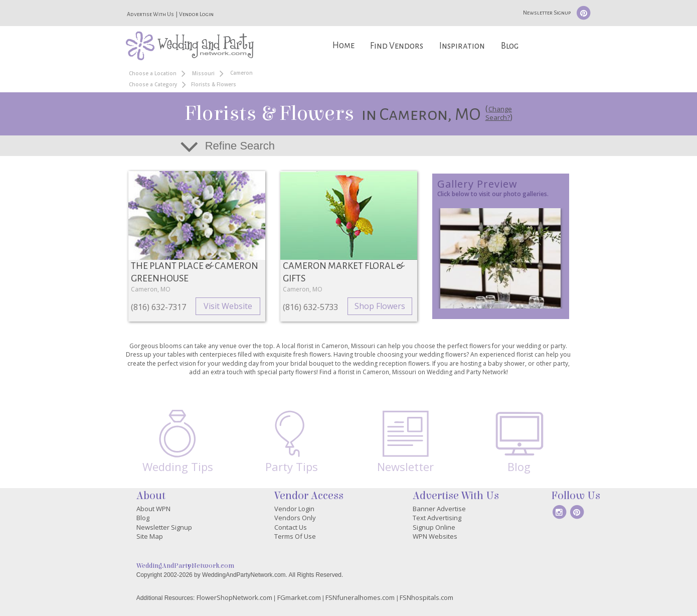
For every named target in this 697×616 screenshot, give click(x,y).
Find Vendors (397, 46)
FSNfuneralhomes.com (360, 597)
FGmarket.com (299, 597)
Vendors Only (295, 518)
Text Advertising (437, 518)
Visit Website (228, 306)
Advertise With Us (150, 14)
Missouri (203, 73)
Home (343, 45)
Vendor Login (196, 14)
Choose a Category (153, 84)
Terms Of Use (295, 536)
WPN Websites (435, 536)
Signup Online (434, 527)
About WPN (153, 509)
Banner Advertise (439, 509)
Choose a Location (153, 73)
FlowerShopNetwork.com (234, 597)
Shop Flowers (380, 306)
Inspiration (462, 46)
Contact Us (291, 527)
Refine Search (240, 146)
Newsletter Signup (547, 13)
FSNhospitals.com (426, 597)
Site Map (150, 536)
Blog (510, 46)
